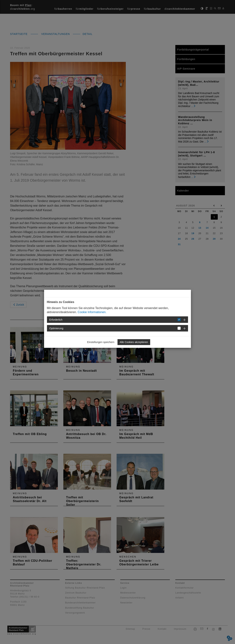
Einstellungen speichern (101, 342)
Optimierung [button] (56, 328)
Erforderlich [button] (56, 320)
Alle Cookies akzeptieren (134, 342)
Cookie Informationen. (92, 312)
